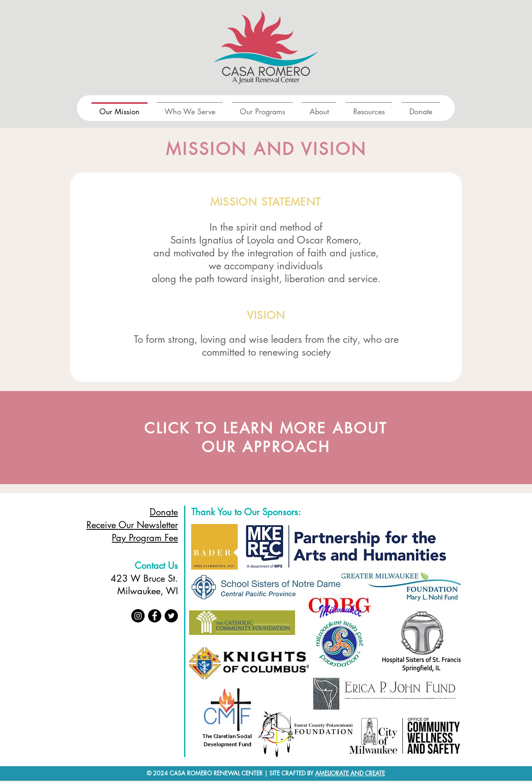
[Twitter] (171, 616)
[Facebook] (155, 616)
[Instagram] (138, 616)
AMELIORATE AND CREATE (350, 773)
